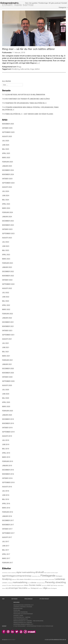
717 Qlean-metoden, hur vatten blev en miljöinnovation (24, 95)
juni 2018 (6, 495)
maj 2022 (6, 301)
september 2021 (8, 335)
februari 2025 (8, 162)
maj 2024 (6, 200)
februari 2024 (8, 212)
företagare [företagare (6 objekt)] (59, 576)
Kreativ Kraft (12, 640)
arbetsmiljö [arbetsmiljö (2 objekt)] (4, 573)
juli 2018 (6, 491)
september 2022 (8, 284)
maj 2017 (6, 550)
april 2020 (6, 402)
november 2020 (8, 373)
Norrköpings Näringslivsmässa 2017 (23, 624)
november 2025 (8, 124)
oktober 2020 (7, 377)
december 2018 (8, 470)
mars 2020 (6, 406)
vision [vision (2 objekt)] (29, 588)
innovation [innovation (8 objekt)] (27, 579)
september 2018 (8, 482)
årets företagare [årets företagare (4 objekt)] (52, 588)
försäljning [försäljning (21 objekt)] (7, 579)
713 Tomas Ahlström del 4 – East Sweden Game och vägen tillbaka (28, 114)
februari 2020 (8, 411)
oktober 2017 (7, 529)
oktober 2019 (7, 428)
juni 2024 (6, 195)
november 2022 (8, 276)
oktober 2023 (7, 229)
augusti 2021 (7, 339)
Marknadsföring (18, 608)
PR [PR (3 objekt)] (7, 585)
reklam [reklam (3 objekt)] (10, 585)
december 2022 (8, 271)
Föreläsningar (43, 3)
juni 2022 (6, 297)
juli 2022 (6, 293)
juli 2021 (6, 343)
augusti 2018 (7, 487)
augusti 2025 (7, 136)
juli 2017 (6, 541)
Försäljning (17, 610)
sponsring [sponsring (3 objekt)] (44, 585)
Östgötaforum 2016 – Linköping (22, 617)
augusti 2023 (7, 238)
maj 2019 (6, 449)
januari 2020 (7, 415)
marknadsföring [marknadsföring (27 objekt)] (20, 582)
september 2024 (8, 183)
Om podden (33, 3)
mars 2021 (6, 356)
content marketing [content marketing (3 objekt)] (12, 573)
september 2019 (8, 432)
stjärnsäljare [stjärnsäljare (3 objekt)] (61, 585)
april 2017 (6, 554)
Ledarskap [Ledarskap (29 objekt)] (60, 579)
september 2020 (8, 381)
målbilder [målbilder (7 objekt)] (33, 583)
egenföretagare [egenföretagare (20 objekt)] (9, 576)
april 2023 (6, 255)
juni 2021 (6, 347)
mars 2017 (6, 558)
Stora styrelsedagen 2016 (21, 619)
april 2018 (6, 503)
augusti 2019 (7, 436)
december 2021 (8, 322)
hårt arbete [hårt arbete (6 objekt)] (20, 579)
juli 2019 (6, 440)
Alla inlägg (7, 81)
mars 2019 (6, 457)
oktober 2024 (7, 179)
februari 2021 (8, 360)
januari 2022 (7, 318)
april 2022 (6, 305)
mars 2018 (6, 508)
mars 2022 (6, 309)
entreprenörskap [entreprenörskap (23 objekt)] (24, 576)
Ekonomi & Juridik (18, 615)
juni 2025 (6, 145)
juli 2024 (6, 191)
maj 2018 (6, 499)
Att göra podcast (55, 3)
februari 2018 (8, 512)
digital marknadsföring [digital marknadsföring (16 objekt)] (26, 572)
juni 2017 (6, 546)
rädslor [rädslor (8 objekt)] (26, 585)
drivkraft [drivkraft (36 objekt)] (40, 572)
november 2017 (8, 525)
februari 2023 (8, 263)
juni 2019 (6, 444)
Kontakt (64, 3)
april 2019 (6, 453)
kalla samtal (25, 69)
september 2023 (8, 233)
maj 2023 (6, 250)
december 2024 (8, 170)
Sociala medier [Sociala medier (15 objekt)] (35, 585)
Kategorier (63, 7)
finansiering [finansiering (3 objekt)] (34, 576)
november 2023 (8, 225)
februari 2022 (8, 314)
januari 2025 (7, 166)
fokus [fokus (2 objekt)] (39, 576)
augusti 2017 (7, 537)
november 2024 (8, 174)
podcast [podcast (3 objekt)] (4, 585)
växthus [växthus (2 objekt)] (41, 588)
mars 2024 (6, 208)
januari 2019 (7, 466)
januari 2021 (7, 364)
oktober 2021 (7, 330)
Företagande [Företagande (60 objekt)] (48, 575)
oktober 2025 (7, 128)
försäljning (16, 69)
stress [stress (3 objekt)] (4, 588)
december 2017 (8, 520)
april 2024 (6, 204)
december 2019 (8, 419)
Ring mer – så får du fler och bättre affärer (28, 49)
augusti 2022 (7, 288)
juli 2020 (6, 390)
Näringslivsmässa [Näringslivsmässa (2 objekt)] (41, 583)
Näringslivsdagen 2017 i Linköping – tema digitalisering (28, 621)
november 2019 (8, 423)
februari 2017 (8, 563)
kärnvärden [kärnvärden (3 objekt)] (52, 579)
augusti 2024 (7, 187)
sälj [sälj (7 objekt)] (7, 588)
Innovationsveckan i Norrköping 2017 (24, 605)
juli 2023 (6, 242)
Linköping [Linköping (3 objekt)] (10, 583)
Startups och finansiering (21, 612)
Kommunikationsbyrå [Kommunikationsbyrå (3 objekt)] (36, 579)
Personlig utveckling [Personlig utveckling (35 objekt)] (55, 582)
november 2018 (8, 474)
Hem (27, 3)
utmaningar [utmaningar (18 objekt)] (13, 588)
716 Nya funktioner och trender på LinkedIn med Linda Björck (26, 99)
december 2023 (8, 221)
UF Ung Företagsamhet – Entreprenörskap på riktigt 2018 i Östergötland (33, 626)
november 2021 (8, 326)
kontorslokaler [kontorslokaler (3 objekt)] (45, 579)
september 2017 (8, 533)
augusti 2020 (7, 385)
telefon (37, 69)
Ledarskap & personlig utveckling (23, 607)
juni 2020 (6, 394)
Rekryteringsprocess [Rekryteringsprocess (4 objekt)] (18, 585)
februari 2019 (8, 461)
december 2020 (8, 368)
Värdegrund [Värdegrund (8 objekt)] (35, 588)
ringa (32, 69)
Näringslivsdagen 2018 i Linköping (23, 623)
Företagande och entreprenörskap (23, 614)
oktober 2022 (7, 280)
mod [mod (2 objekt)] (29, 583)
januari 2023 (7, 267)
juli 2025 (6, 141)
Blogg (19, 67)
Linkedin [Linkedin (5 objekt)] (5, 583)
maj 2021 (6, 352)
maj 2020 (6, 398)
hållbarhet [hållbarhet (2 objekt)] (14, 579)
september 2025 (8, 132)
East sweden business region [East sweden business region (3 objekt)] (51, 573)
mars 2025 (6, 157)
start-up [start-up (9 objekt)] (50, 585)
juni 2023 (6, 246)
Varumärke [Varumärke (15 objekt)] (23, 588)
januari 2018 (7, 516)
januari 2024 (7, 217)
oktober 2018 (7, 478)
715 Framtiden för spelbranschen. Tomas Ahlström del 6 (24, 103)
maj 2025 (6, 149)
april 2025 (6, 153)
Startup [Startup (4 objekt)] (55, 585)
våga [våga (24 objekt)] (45, 588)
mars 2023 (6, 259)
